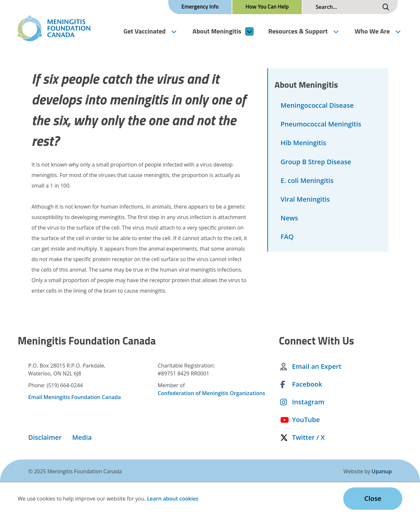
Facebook (307, 385)
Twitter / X (308, 439)
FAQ (287, 237)
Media (82, 439)
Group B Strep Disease (316, 162)
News (289, 218)
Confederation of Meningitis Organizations (211, 394)
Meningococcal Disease (317, 105)
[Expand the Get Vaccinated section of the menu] (174, 31)
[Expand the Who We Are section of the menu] (398, 31)
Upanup (382, 471)
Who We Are (372, 31)
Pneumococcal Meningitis (321, 124)
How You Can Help (267, 7)
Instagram (308, 403)
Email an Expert (317, 368)
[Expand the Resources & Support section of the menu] (336, 31)
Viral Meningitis (305, 199)
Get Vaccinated (145, 31)
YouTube (306, 421)
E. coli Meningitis (307, 180)
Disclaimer (45, 439)
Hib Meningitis (303, 143)
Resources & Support (298, 31)
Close (373, 498)
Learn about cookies (173, 499)
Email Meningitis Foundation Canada (74, 398)
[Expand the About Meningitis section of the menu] (249, 31)
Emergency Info (200, 7)
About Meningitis (217, 31)
